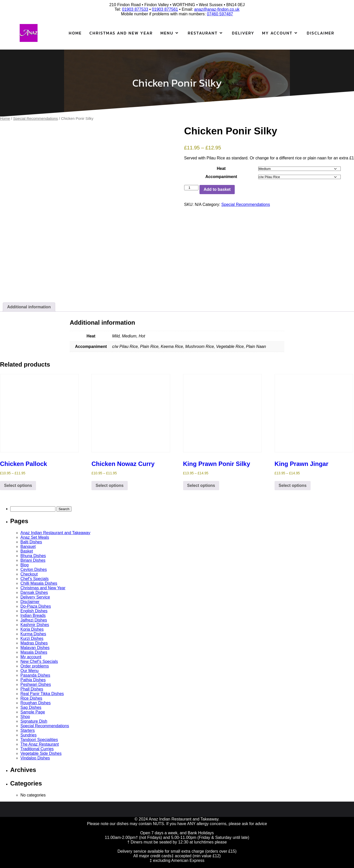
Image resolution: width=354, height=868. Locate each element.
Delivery (243, 33)
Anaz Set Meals (35, 537)
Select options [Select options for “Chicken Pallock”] (18, 485)
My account (31, 657)
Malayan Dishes (35, 648)
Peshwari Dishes (36, 684)
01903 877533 (135, 9)
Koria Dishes (32, 629)
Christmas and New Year (121, 33)
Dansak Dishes (34, 593)
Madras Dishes (34, 643)
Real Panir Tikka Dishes (42, 694)
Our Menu (29, 671)
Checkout (29, 574)
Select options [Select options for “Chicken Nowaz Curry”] (109, 485)
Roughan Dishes (36, 703)
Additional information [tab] (29, 307)
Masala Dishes (34, 652)
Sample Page (33, 712)
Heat (221, 168)
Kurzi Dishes (32, 638)
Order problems (35, 666)
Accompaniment (221, 177)
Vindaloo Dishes (35, 758)
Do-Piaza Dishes (36, 606)
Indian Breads (33, 615)
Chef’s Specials (34, 579)
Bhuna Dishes (33, 556)
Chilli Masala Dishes (39, 583)
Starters (28, 730)
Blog (25, 565)
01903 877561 (165, 9)
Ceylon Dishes (34, 570)
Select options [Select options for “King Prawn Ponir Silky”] (201, 485)
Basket (27, 551)
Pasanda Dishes (35, 675)
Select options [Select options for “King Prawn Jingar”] (293, 485)
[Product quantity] (191, 188)
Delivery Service (35, 597)
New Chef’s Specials (39, 661)
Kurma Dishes (33, 634)
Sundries (28, 735)
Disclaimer (321, 33)
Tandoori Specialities (39, 740)
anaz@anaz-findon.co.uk (217, 9)
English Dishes (34, 611)
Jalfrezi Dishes (34, 620)
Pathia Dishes (33, 680)
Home (75, 33)
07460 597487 (220, 14)
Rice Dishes (31, 698)
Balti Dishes (31, 542)
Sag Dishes (31, 707)
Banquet (28, 547)
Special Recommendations (36, 119)
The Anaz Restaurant (40, 744)
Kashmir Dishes (35, 625)
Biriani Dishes (33, 560)
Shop (25, 717)
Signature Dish (34, 721)
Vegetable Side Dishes (41, 753)
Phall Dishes (32, 689)
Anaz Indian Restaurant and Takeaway (55, 533)
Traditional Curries (37, 749)
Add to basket (217, 189)
